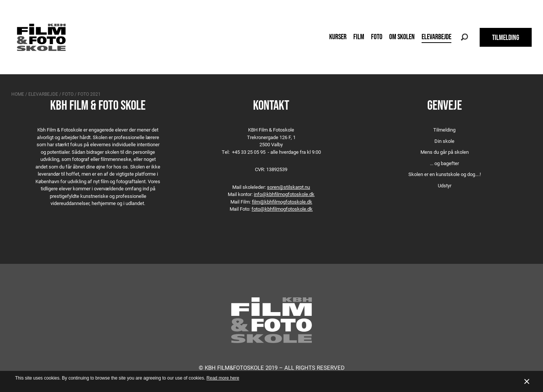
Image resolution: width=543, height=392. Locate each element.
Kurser (338, 37)
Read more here (223, 378)
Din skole (444, 141)
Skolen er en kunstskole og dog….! (445, 174)
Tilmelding (444, 130)
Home (18, 94)
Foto (377, 37)
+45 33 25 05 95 (249, 152)
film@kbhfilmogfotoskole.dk (282, 202)
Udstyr (445, 185)
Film (359, 37)
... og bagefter (444, 163)
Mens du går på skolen (445, 152)
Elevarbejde (436, 37)
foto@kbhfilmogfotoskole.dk (282, 209)
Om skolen (402, 37)
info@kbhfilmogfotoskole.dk (284, 194)
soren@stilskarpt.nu (288, 187)
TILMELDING (506, 37)
